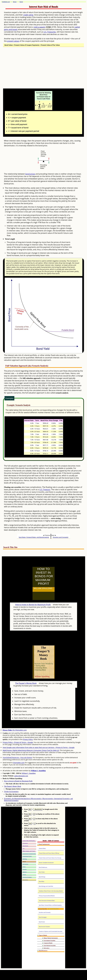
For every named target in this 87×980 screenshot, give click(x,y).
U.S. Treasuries (50, 32)
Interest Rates (42, 848)
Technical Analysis (27, 877)
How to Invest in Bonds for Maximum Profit (33, 605)
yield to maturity (40, 27)
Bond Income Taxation (44, 927)
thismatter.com (19, 763)
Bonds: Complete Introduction (46, 863)
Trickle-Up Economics (11, 792)
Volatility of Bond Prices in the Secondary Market (51, 891)
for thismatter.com (15, 730)
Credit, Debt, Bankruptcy (29, 841)
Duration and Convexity (61, 537)
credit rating (28, 15)
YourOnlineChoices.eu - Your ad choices (17, 758)
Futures (25, 869)
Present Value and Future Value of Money (49, 853)
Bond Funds (42, 922)
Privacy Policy (28, 739)
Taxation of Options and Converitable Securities (51, 931)
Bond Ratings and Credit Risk (46, 886)
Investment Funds (27, 856)
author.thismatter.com (21, 776)
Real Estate (25, 846)
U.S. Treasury (45, 490)
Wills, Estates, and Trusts (29, 851)
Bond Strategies (43, 917)
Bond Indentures (43, 867)
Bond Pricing (42, 877)
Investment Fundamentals (29, 854)
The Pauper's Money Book (26, 683)
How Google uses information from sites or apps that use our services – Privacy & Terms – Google (39, 747)
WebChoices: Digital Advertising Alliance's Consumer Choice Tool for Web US (31, 750)
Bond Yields (42, 872)
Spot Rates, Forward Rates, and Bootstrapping (34, 537)
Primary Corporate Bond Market (47, 896)
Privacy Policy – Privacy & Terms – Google (18, 742)
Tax (24, 849)
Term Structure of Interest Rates (47, 901)
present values (13, 41)
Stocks (24, 875)
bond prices (30, 174)
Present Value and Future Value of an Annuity (50, 858)
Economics (25, 880)
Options (25, 872)
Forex (24, 867)
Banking (25, 859)
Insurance (25, 843)
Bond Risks (42, 882)
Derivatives (25, 864)
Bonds (24, 862)
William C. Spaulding (38, 771)
